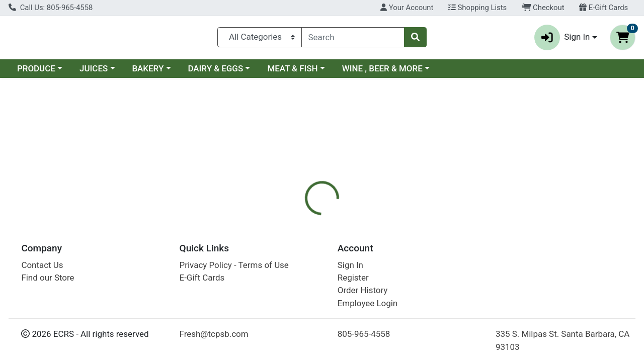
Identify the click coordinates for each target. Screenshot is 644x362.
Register (353, 278)
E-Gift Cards (603, 8)
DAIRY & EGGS (215, 72)
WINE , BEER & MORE (382, 72)
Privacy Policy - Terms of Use (234, 265)
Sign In (350, 265)
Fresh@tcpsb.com (214, 334)
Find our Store (48, 278)
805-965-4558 (364, 334)
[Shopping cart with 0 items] (623, 39)
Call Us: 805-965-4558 (51, 8)
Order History (363, 290)
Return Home (322, 150)
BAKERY (148, 72)
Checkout (543, 8)
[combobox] (353, 39)
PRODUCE (36, 72)
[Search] (353, 39)
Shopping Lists (477, 8)
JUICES (94, 72)
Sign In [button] (562, 39)
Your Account (407, 8)
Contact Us (42, 265)
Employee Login (368, 303)
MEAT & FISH (292, 72)
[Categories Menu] (260, 39)
